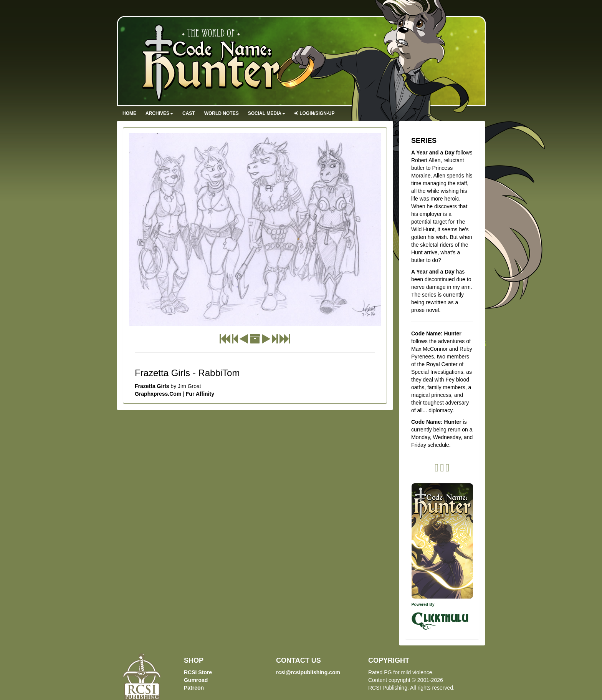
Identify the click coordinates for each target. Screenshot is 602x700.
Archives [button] (159, 113)
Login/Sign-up (315, 113)
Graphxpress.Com (158, 394)
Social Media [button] (267, 113)
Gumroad (196, 680)
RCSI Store (198, 672)
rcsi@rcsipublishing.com (308, 672)
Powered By (423, 604)
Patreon (194, 688)
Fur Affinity (200, 394)
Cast (189, 113)
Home (129, 113)
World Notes (222, 113)
